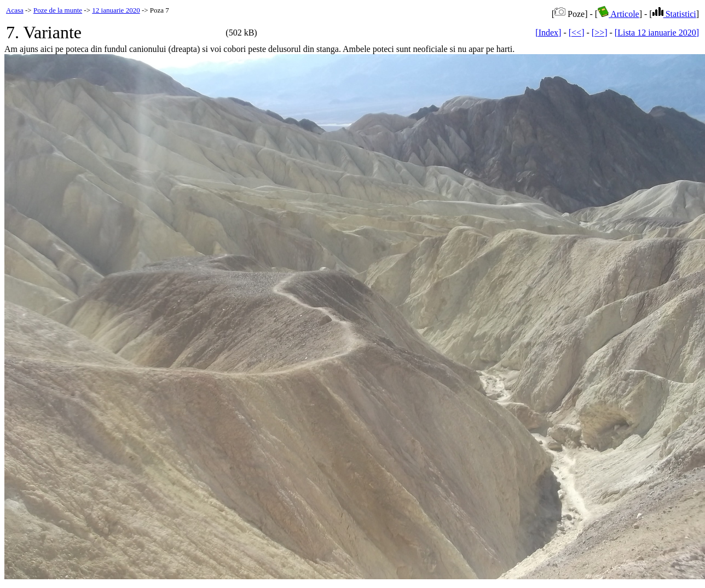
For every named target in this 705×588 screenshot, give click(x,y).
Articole (619, 14)
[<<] (577, 33)
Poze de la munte (58, 10)
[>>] (600, 33)
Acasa (15, 10)
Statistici (674, 14)
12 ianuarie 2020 (116, 10)
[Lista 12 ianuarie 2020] (657, 33)
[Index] (548, 33)
